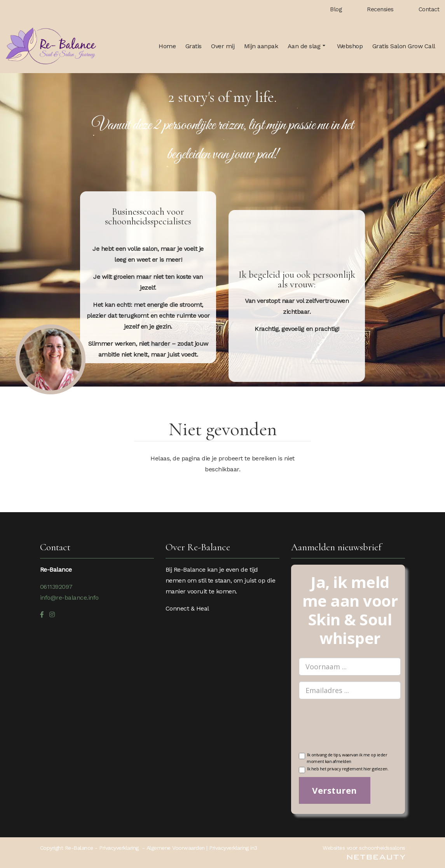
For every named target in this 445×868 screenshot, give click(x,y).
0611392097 (56, 587)
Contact (429, 9)
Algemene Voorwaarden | (178, 848)
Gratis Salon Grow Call (404, 46)
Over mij (223, 46)
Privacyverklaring (119, 848)
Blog (336, 9)
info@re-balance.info (69, 598)
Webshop (350, 46)
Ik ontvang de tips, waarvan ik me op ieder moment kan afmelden (343, 758)
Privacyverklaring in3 (233, 848)
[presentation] (358, 730)
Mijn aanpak (261, 46)
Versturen (335, 790)
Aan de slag (308, 46)
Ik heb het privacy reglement (344, 769)
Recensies (380, 9)
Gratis (194, 46)
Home (167, 46)
